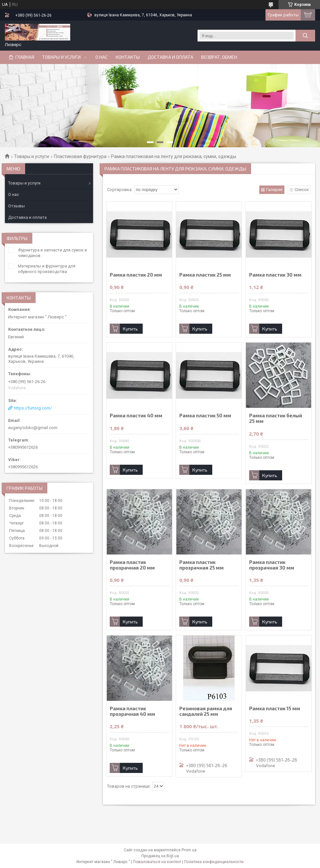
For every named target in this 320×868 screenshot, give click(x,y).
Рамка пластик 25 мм (205, 275)
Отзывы (16, 206)
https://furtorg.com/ (33, 408)
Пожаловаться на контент (157, 862)
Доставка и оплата (170, 57)
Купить (130, 329)
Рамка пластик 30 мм (275, 275)
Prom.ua (189, 850)
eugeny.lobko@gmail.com (33, 428)
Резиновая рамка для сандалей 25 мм (206, 711)
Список (302, 190)
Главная (25, 57)
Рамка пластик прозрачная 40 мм (132, 711)
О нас (102, 57)
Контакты (128, 57)
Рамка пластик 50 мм (205, 416)
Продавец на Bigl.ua (160, 856)
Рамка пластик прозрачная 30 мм (272, 565)
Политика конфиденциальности (214, 862)
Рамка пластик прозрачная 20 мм (132, 565)
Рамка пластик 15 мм (275, 708)
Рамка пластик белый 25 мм (276, 418)
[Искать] (305, 36)
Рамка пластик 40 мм (136, 416)
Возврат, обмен (219, 57)
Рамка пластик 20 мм (136, 275)
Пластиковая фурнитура (80, 156)
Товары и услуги (61, 57)
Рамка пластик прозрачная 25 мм (201, 565)
